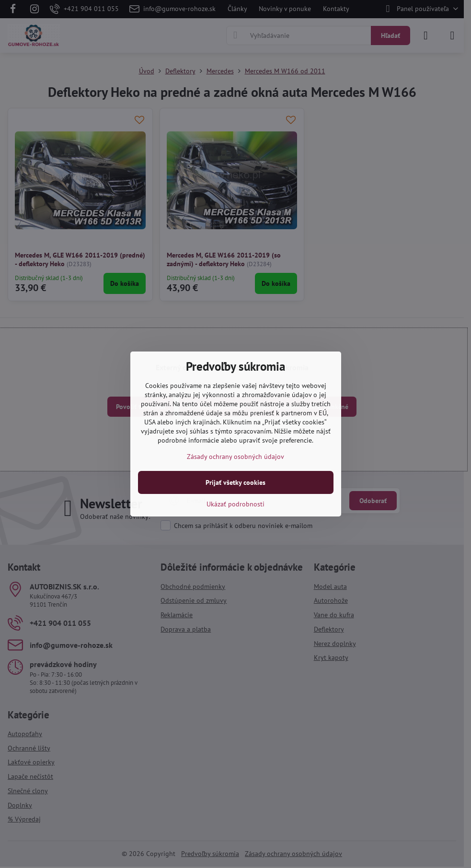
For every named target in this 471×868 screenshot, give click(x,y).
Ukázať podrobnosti (235, 504)
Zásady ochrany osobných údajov (235, 457)
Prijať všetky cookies (235, 482)
